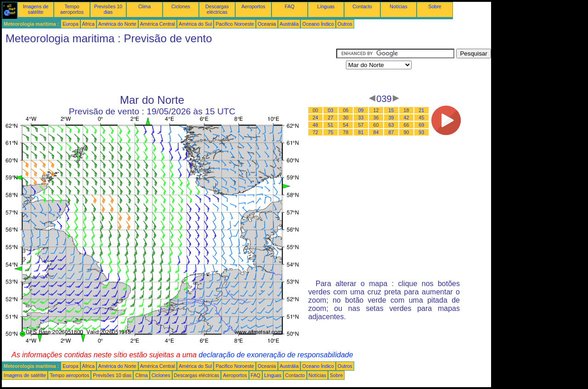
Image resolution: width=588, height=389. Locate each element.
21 (422, 110)
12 (376, 110)
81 (361, 132)
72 (316, 132)
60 (376, 125)
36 (376, 118)
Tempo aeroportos (72, 9)
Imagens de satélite (36, 9)
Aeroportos (253, 6)
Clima (144, 6)
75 (331, 132)
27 (331, 118)
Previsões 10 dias (108, 9)
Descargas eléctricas (217, 9)
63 (391, 125)
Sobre (435, 6)
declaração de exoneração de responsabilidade (276, 355)
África (88, 24)
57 (361, 125)
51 (331, 125)
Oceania (267, 24)
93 (422, 132)
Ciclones (181, 6)
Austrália (289, 24)
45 (422, 118)
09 (361, 110)
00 (316, 110)
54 (346, 125)
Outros (345, 24)
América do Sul (195, 24)
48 (316, 125)
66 (407, 125)
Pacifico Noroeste (235, 24)
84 (376, 132)
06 (346, 110)
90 (407, 132)
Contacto (362, 6)
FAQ (290, 6)
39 (391, 118)
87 (391, 132)
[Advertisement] (169, 69)
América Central (158, 24)
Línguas (326, 6)
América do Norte (117, 24)
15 (391, 110)
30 (346, 118)
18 (407, 110)
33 (361, 118)
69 (422, 125)
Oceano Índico (318, 24)
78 (346, 132)
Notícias (399, 6)
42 (407, 118)
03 (331, 110)
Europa (70, 24)
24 (316, 118)
